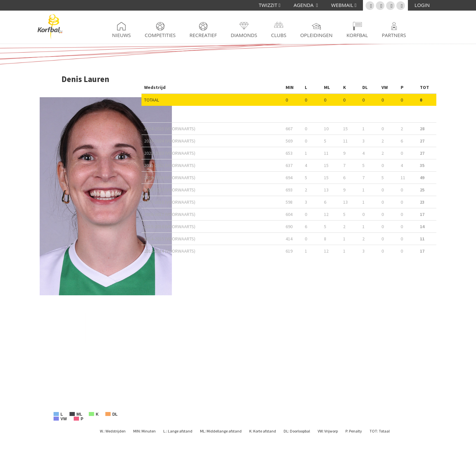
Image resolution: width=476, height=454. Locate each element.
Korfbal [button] (357, 35)
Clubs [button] (279, 35)
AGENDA (306, 5)
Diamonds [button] (244, 35)
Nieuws (121, 35)
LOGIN (422, 5)
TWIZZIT (270, 5)
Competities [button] (160, 35)
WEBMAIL (344, 5)
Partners (394, 35)
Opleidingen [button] (316, 35)
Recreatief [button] (203, 35)
